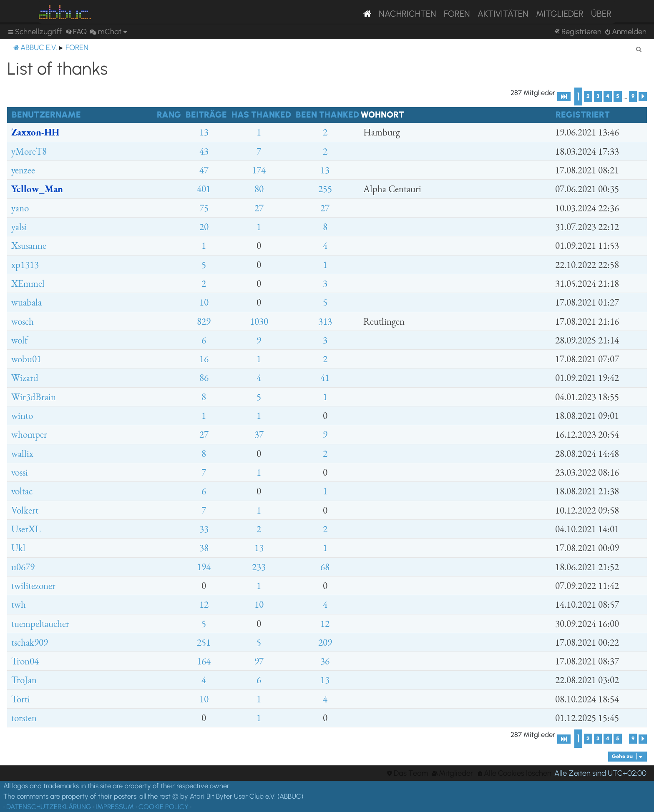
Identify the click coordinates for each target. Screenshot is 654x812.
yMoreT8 (29, 151)
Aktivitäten (503, 14)
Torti (21, 699)
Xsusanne (29, 246)
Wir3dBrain (34, 397)
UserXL (26, 529)
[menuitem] (76, 32)
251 (204, 642)
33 (204, 529)
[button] (564, 97)
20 (204, 227)
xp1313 (25, 265)
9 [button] (633, 96)
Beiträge (206, 114)
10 (204, 302)
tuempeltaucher (40, 624)
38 (204, 548)
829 (204, 321)
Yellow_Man (37, 189)
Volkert (25, 510)
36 (325, 661)
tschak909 (30, 642)
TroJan (24, 680)
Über (601, 14)
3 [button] (598, 96)
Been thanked (327, 114)
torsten (24, 718)
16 (204, 359)
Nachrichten (407, 14)
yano (20, 208)
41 (325, 378)
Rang (169, 114)
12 (204, 604)
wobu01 (26, 359)
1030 (259, 321)
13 (204, 132)
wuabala (26, 302)
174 (259, 170)
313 (325, 321)
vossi (20, 472)
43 (204, 151)
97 (259, 661)
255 (325, 189)
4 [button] (608, 96)
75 (204, 208)
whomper (29, 434)
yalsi (19, 227)
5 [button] (618, 96)
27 (259, 208)
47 (204, 170)
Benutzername (46, 114)
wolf (19, 340)
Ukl (18, 548)
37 (259, 434)
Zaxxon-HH (35, 132)
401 (204, 189)
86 (204, 378)
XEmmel (28, 283)
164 (204, 661)
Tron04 (25, 661)
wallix (22, 454)
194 (204, 567)
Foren (457, 14)
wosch (23, 321)
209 (325, 642)
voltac (22, 491)
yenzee (23, 170)
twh (19, 604)
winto (22, 416)
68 (325, 567)
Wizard (25, 378)
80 (259, 189)
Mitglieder (560, 14)
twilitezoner (33, 586)
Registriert (583, 114)
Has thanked (261, 114)
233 (259, 567)
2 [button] (588, 96)
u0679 (23, 567)
